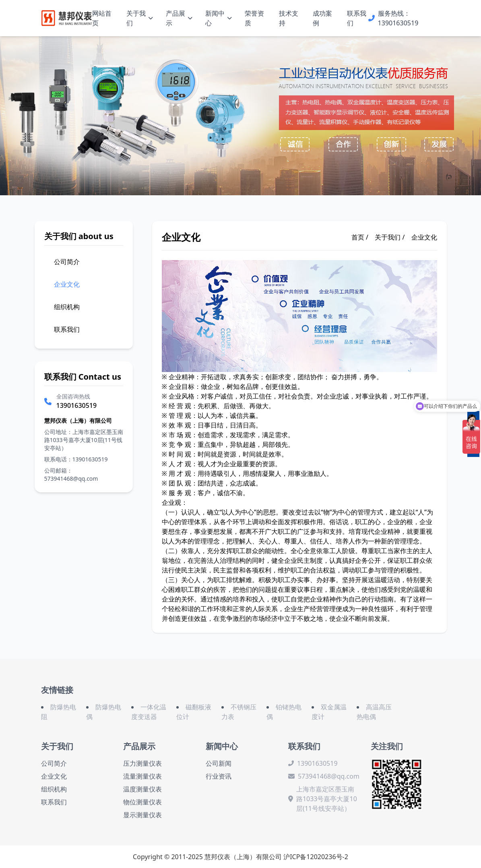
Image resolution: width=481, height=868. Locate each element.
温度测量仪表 (142, 789)
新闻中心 (219, 18)
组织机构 (54, 789)
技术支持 (289, 18)
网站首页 (102, 18)
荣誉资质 (254, 18)
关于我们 (140, 18)
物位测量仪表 (142, 802)
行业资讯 (219, 776)
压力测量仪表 (142, 763)
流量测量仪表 (142, 776)
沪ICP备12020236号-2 (316, 857)
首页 (358, 237)
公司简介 (54, 763)
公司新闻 (219, 763)
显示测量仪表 (142, 815)
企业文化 (424, 237)
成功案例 (322, 18)
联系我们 (357, 18)
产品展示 (179, 18)
